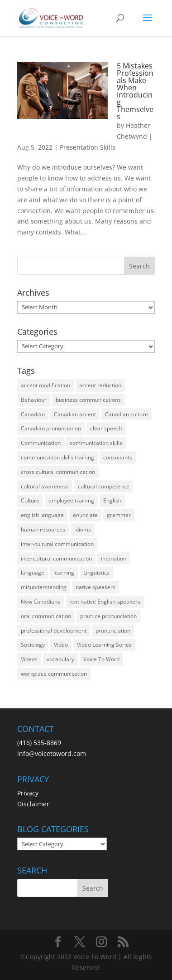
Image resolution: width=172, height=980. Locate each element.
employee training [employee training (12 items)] (71, 500)
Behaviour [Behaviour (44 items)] (34, 400)
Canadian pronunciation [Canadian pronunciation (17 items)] (51, 428)
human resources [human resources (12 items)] (43, 529)
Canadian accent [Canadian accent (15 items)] (75, 414)
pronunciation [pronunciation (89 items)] (113, 631)
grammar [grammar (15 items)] (119, 515)
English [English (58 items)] (112, 500)
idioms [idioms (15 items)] (83, 529)
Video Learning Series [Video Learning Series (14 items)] (104, 645)
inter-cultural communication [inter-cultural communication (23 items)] (57, 544)
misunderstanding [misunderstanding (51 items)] (44, 587)
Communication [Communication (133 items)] (41, 443)
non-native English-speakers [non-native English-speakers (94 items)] (105, 602)
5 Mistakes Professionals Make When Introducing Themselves (135, 91)
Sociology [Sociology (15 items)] (33, 645)
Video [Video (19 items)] (61, 645)
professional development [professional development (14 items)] (54, 631)
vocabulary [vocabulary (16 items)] (60, 659)
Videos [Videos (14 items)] (29, 659)
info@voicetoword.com (52, 753)
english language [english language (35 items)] (42, 515)
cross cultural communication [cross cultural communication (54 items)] (58, 472)
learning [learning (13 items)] (64, 573)
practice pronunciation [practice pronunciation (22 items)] (108, 616)
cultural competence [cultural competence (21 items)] (104, 486)
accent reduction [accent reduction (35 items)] (100, 385)
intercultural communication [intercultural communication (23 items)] (56, 558)
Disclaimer (33, 804)
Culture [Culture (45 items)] (30, 500)
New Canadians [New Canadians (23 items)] (41, 602)
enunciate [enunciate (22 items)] (85, 515)
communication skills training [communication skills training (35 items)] (57, 457)
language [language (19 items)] (33, 573)
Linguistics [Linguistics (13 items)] (96, 573)
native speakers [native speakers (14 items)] (96, 587)
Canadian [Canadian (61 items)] (33, 414)
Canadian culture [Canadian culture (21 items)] (127, 414)
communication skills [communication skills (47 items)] (96, 443)
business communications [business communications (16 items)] (88, 400)
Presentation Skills (88, 147)
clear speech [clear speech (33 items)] (106, 428)
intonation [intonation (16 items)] (114, 558)
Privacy (28, 793)
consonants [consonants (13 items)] (118, 457)
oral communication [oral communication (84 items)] (46, 616)
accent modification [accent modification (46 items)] (45, 385)
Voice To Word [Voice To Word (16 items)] (101, 659)
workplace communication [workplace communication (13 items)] (54, 674)
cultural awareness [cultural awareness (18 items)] (45, 486)
